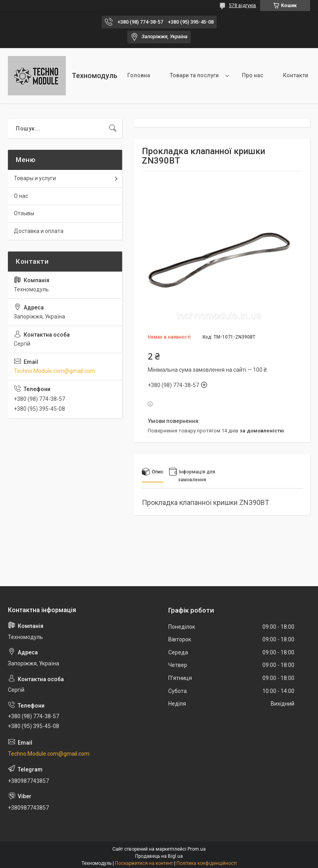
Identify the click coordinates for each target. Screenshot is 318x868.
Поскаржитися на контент (144, 863)
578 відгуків (243, 6)
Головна (139, 75)
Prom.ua (197, 849)
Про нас (253, 75)
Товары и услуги (35, 178)
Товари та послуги (194, 75)
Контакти (296, 75)
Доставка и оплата (39, 231)
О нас (21, 196)
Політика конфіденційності (207, 863)
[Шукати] (113, 129)
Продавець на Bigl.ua (159, 856)
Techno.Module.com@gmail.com (55, 371)
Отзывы (24, 213)
